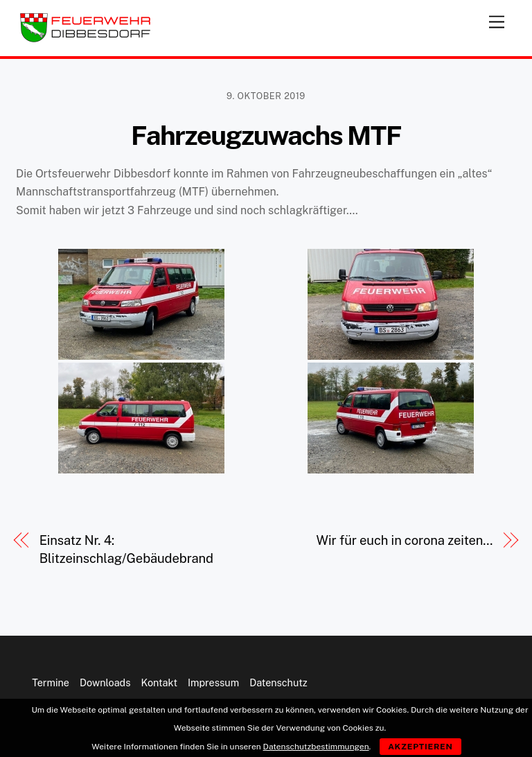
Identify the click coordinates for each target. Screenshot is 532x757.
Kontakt (159, 682)
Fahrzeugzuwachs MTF (266, 136)
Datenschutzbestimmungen (316, 747)
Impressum (213, 682)
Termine (51, 682)
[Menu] (497, 19)
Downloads (105, 682)
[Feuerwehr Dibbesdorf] (85, 39)
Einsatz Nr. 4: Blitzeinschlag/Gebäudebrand (126, 549)
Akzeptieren (420, 747)
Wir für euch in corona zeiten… (404, 540)
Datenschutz (278, 682)
